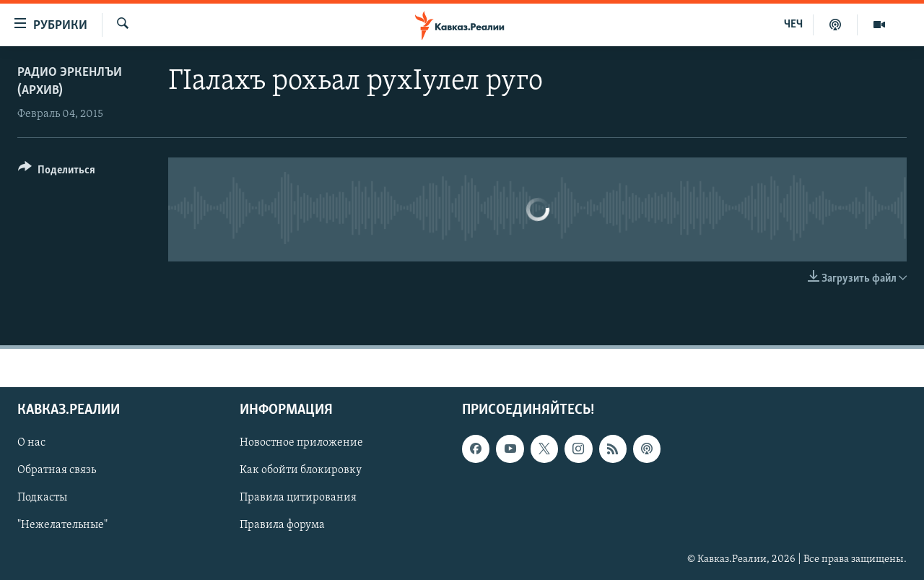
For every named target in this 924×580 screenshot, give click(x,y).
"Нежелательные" (62, 525)
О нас (31, 443)
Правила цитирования (298, 498)
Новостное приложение (301, 443)
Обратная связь (57, 470)
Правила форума (282, 525)
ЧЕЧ (793, 25)
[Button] (57, 172)
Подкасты (42, 498)
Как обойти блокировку (301, 470)
